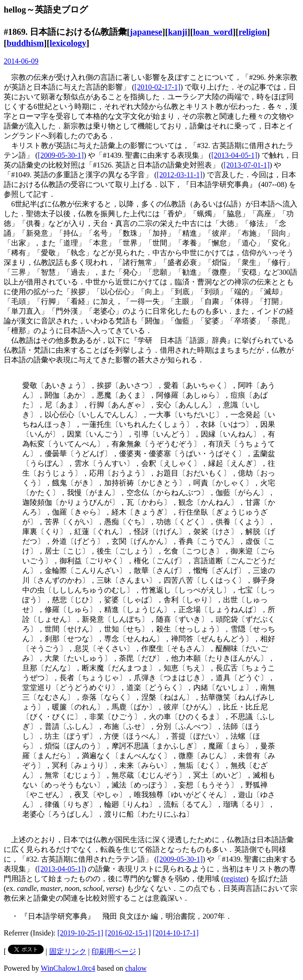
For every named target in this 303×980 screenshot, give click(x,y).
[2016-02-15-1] (128, 933)
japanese (146, 32)
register (235, 879)
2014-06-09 (21, 61)
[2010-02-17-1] (157, 87)
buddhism (25, 43)
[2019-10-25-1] (81, 933)
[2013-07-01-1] (247, 165)
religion (253, 32)
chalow (136, 968)
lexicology (68, 43)
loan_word (213, 32)
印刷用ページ (114, 951)
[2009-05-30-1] (61, 155)
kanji (178, 32)
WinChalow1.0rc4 (68, 968)
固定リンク (68, 951)
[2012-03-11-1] (179, 175)
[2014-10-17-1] (176, 933)
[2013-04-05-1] (234, 155)
